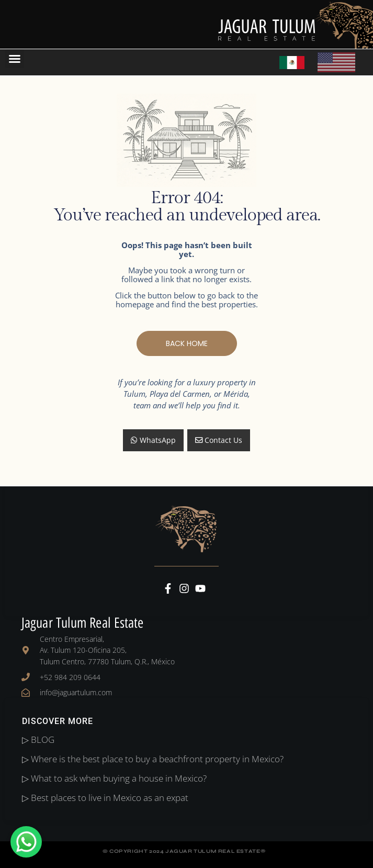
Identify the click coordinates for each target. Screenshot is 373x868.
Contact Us (219, 440)
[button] (15, 59)
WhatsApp (153, 440)
